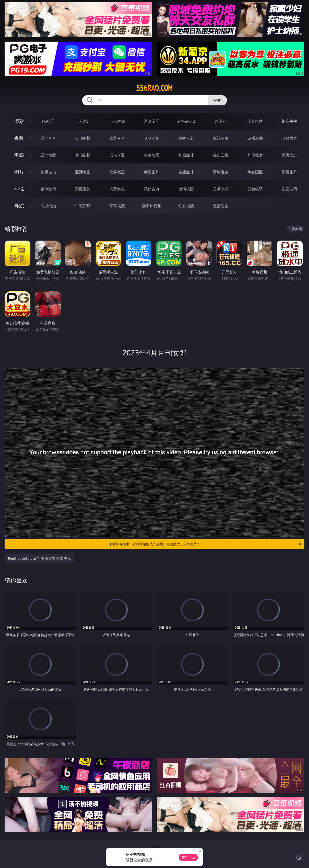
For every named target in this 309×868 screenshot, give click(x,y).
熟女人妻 (186, 138)
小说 (19, 189)
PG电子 (48, 121)
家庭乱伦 (83, 189)
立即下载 (188, 857)
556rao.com (154, 88)
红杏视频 (186, 206)
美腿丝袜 (186, 172)
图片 (19, 172)
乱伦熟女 (255, 155)
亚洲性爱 (48, 155)
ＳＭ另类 (289, 138)
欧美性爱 (152, 155)
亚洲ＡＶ (48, 138)
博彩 (19, 121)
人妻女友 (117, 189)
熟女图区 (255, 172)
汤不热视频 (152, 206)
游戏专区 (152, 121)
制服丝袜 (186, 155)
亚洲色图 (83, 172)
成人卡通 (117, 155)
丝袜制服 (221, 138)
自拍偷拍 (83, 138)
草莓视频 (117, 206)
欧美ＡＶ (117, 138)
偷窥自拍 (48, 172)
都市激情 (48, 189)
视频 (19, 138)
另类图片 (289, 172)
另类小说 (221, 189)
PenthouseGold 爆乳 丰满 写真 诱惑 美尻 (39, 558)
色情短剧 (221, 206)
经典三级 (221, 155)
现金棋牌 (255, 121)
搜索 (217, 100)
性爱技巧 (289, 189)
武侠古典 (152, 189)
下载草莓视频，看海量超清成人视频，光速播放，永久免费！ (205, 544)
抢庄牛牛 (289, 121)
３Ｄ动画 (152, 138)
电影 (19, 155)
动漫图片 (152, 172)
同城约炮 (48, 206)
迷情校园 (186, 189)
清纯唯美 (221, 172)
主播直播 (255, 138)
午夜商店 (83, 206)
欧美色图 (117, 172)
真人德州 (83, 121)
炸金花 (221, 121)
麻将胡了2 (186, 121)
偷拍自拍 (83, 155)
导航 (19, 206)
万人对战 (117, 121)
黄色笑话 (255, 189)
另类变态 (289, 155)
